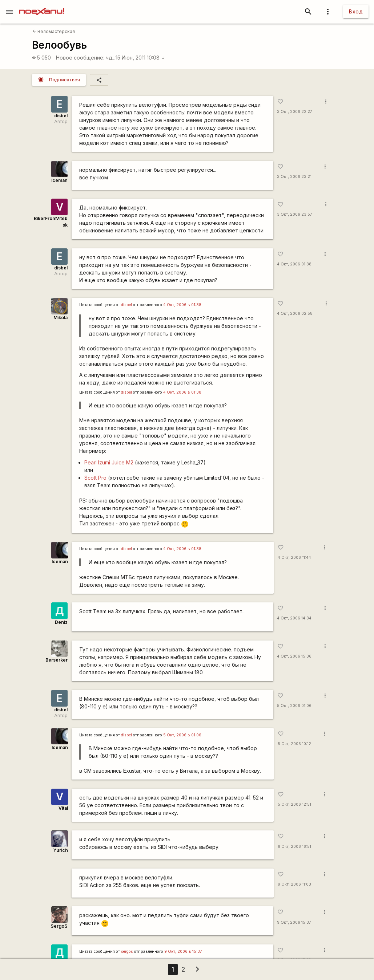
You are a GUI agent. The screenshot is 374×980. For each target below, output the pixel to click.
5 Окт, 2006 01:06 (294, 706)
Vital (63, 808)
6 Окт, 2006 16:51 (294, 847)
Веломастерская (54, 31)
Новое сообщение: (80, 58)
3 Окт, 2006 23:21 (294, 177)
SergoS (59, 926)
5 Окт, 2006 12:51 (294, 804)
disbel (61, 116)
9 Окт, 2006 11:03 (294, 884)
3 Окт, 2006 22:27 (295, 112)
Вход (356, 11)
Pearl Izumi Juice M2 (109, 462)
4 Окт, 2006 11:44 (294, 558)
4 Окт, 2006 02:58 (295, 314)
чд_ (110, 58)
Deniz (61, 622)
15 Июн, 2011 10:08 (140, 58)
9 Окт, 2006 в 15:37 (183, 951)
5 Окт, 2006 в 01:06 (182, 735)
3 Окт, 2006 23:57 (295, 214)
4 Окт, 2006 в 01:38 (182, 305)
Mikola (61, 318)
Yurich (61, 850)
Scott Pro (95, 478)
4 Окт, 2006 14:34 (294, 618)
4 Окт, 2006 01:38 (294, 264)
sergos (127, 951)
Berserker (57, 660)
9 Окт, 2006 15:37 (294, 922)
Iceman (59, 180)
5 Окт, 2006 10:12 (294, 744)
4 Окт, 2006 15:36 (294, 656)
